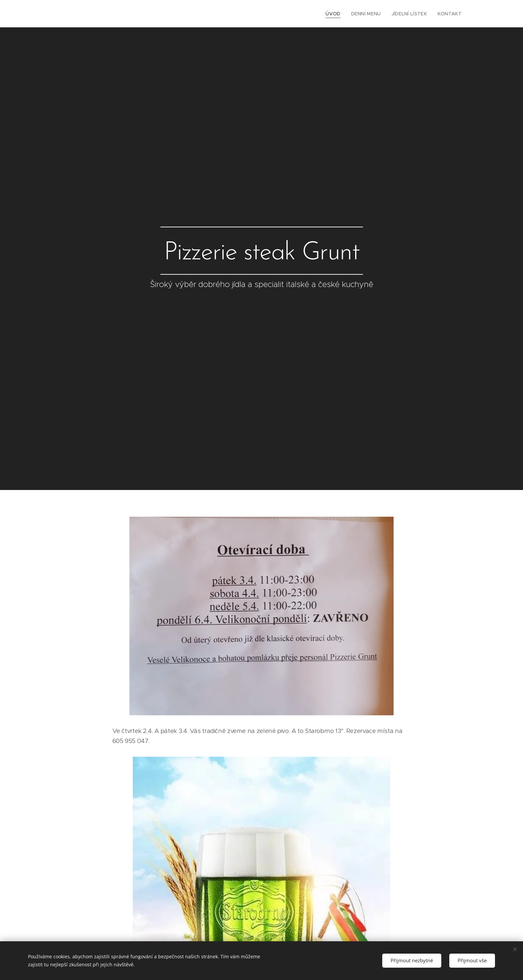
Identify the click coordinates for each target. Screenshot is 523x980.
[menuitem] (342, 14)
